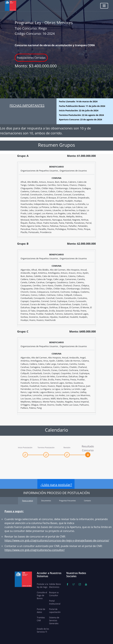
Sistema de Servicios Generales (54, 620)
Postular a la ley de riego (42, 586)
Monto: (36, 66)
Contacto (87, 501)
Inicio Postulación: (79, 110)
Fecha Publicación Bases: (82, 106)
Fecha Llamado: (78, 101)
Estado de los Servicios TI (43, 630)
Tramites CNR (41, 619)
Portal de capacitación (55, 611)
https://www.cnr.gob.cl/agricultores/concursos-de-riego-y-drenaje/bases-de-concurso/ (57, 540)
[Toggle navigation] (104, 6)
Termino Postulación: (81, 115)
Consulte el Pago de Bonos (42, 595)
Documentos (46, 501)
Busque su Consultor (54, 594)
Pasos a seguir (28, 501)
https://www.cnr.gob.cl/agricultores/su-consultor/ (35, 550)
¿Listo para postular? (56, 485)
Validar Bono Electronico (55, 586)
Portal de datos (41, 611)
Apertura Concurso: (80, 119)
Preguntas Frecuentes (67, 501)
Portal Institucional (55, 602)
